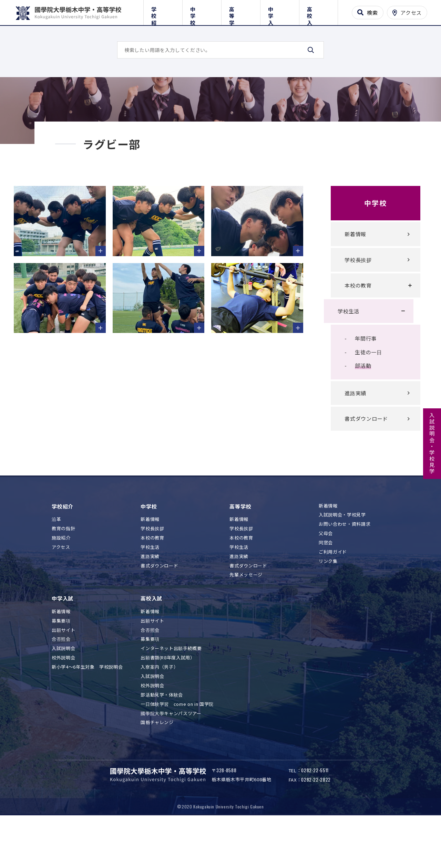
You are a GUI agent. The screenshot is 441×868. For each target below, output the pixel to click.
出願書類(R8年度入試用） (168, 699)
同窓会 (326, 584)
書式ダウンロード (359, 460)
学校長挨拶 (351, 301)
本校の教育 (351, 327)
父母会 (326, 575)
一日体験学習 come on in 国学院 (177, 746)
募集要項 (61, 662)
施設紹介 (61, 579)
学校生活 (342, 352)
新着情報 (348, 275)
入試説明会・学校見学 (432, 443)
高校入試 (319, 11)
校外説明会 (63, 699)
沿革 (56, 561)
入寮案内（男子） (159, 708)
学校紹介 (163, 11)
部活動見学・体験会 (162, 736)
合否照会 (61, 681)
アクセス (61, 589)
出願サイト (63, 672)
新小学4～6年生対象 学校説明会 (87, 708)
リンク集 (328, 603)
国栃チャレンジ (157, 764)
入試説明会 (63, 690)
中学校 (202, 11)
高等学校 (241, 11)
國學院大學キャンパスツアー (171, 755)
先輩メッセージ (246, 616)
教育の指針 (63, 570)
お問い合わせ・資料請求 (345, 566)
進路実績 (348, 434)
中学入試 (280, 11)
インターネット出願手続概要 (171, 690)
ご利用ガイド (333, 593)
